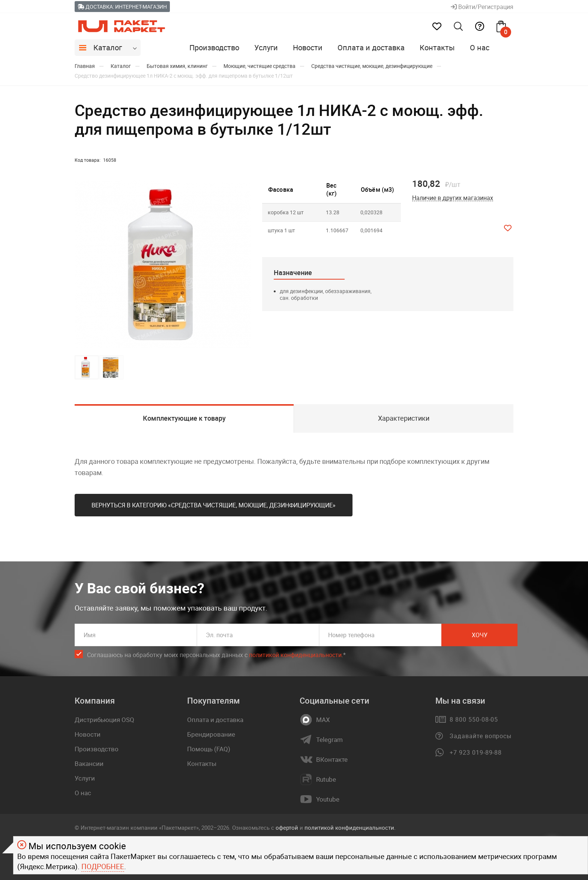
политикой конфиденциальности (295, 655)
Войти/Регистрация (482, 7)
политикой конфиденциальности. (350, 827)
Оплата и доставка (371, 47)
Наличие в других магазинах (453, 198)
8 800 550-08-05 (474, 719)
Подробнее (103, 866)
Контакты (437, 47)
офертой (287, 827)
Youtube (328, 799)
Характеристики (404, 418)
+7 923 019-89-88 (476, 752)
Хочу (480, 635)
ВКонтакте (332, 760)
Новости (308, 47)
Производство (214, 47)
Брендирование (211, 734)
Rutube (326, 779)
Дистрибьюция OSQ (104, 720)
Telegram (329, 740)
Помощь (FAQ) (209, 749)
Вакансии (89, 763)
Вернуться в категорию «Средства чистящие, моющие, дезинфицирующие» (214, 505)
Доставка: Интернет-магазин (122, 7)
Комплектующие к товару (184, 418)
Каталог (108, 47)
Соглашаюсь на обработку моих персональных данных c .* (216, 655)
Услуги (266, 47)
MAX (323, 720)
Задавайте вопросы (481, 736)
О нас (480, 47)
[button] (244, 265)
